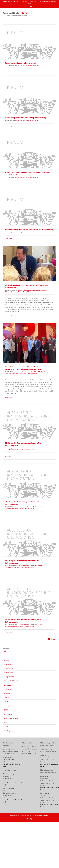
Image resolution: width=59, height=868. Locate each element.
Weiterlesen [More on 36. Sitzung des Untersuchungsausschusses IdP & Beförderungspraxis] (8, 633)
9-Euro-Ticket (8, 652)
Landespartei (8, 706)
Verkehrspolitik (9, 731)
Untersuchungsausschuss (24, 448)
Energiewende (8, 673)
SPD (39, 372)
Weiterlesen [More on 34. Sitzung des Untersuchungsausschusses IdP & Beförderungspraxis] (8, 515)
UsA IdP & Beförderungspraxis (27, 450)
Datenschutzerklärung (44, 815)
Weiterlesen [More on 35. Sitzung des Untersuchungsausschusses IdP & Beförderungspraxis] (8, 574)
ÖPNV (6, 710)
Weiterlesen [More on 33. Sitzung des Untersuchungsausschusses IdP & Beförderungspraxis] (8, 456)
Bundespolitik (8, 664)
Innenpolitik (8, 693)
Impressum (35, 815)
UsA (18, 450)
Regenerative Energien (11, 718)
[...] (20, 312)
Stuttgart (40, 448)
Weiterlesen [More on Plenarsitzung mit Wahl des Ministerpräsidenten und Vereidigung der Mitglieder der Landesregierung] (8, 184)
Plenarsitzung (33, 65)
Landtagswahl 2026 (20, 373)
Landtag (20, 65)
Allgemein (20, 290)
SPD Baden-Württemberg (31, 373)
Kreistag (6, 697)
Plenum (39, 65)
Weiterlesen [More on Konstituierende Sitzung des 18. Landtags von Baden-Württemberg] (8, 239)
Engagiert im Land (31, 290)
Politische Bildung (23, 292)
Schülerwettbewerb (32, 292)
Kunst (6, 702)
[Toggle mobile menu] (55, 12)
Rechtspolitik (8, 714)
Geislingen (8, 292)
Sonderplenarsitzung (35, 120)
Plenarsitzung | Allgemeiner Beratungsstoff (21, 63)
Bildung (25, 290)
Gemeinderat (8, 689)
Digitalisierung (9, 668)
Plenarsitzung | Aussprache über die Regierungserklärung (26, 118)
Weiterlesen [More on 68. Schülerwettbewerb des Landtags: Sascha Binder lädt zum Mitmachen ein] (8, 316)
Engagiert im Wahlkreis (41, 290)
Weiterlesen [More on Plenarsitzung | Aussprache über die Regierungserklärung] (8, 127)
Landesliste (8, 373)
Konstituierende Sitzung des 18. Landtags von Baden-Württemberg (29, 230)
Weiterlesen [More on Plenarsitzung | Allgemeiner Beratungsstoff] (8, 72)
